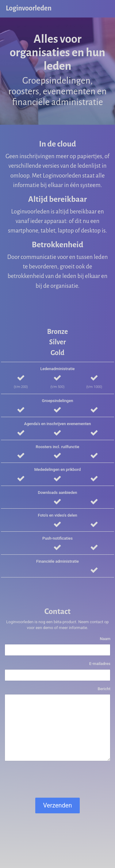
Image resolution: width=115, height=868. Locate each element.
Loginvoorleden (29, 8)
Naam (105, 639)
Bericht (104, 689)
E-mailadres (100, 664)
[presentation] (51, 781)
